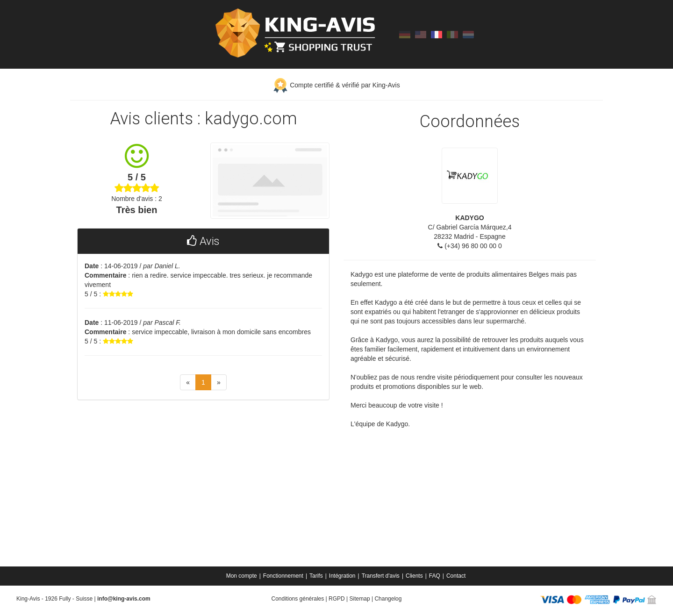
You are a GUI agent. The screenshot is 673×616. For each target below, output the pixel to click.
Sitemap (360, 599)
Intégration (342, 576)
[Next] (219, 382)
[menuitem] (242, 576)
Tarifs (316, 576)
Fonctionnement (283, 576)
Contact (456, 576)
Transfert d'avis (381, 576)
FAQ (435, 576)
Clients (414, 576)
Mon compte (242, 576)
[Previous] (188, 382)
